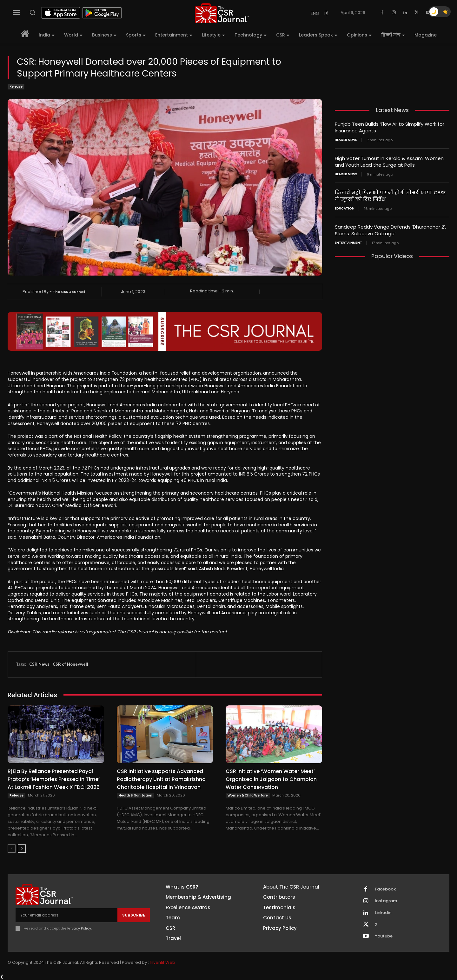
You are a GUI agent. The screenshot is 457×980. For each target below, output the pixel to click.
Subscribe (134, 915)
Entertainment (348, 243)
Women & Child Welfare (248, 795)
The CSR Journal (69, 292)
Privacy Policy (79, 928)
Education (345, 209)
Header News (346, 140)
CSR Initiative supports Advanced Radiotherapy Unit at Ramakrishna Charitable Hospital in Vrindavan (161, 779)
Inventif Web (162, 962)
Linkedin (383, 913)
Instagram (386, 901)
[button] (32, 12)
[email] (66, 915)
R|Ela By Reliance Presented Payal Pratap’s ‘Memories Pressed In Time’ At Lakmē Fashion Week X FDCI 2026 (54, 779)
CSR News (39, 664)
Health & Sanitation (136, 795)
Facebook (385, 889)
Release (16, 87)
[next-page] (22, 849)
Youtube (384, 936)
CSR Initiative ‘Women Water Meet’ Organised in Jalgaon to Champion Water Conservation (271, 779)
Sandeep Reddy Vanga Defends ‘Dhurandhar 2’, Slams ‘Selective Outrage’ (390, 230)
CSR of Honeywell (70, 664)
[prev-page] (12, 849)
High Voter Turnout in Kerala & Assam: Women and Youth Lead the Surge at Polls (389, 162)
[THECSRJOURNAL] (222, 13)
